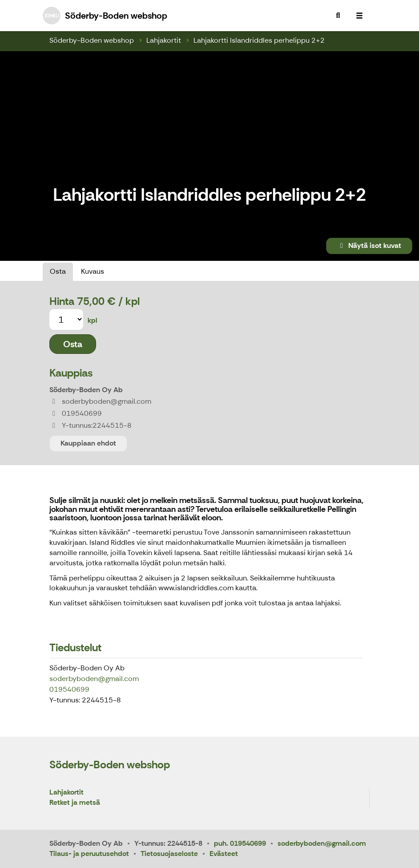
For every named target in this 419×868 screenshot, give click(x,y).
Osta (58, 271)
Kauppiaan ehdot (88, 443)
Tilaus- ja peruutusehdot (89, 854)
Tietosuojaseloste (169, 854)
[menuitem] (338, 16)
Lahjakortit (164, 40)
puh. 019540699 (240, 843)
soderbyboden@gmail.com (94, 679)
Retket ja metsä (75, 803)
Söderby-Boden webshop (92, 40)
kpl (93, 320)
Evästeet (224, 854)
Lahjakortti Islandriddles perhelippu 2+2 (259, 40)
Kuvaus (93, 271)
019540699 (69, 689)
